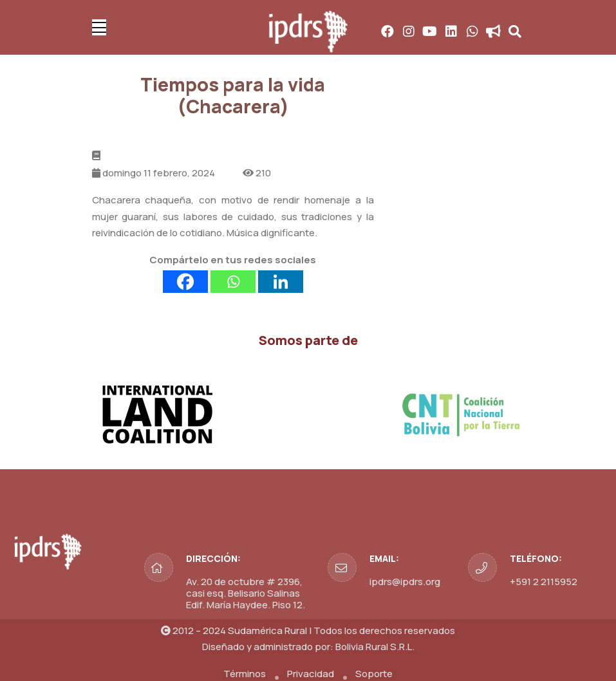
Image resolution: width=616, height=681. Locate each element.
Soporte (374, 674)
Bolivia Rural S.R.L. (375, 647)
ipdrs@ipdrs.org (405, 582)
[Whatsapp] (233, 282)
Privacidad (311, 674)
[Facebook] (185, 282)
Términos (245, 674)
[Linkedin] (281, 282)
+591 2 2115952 (544, 582)
